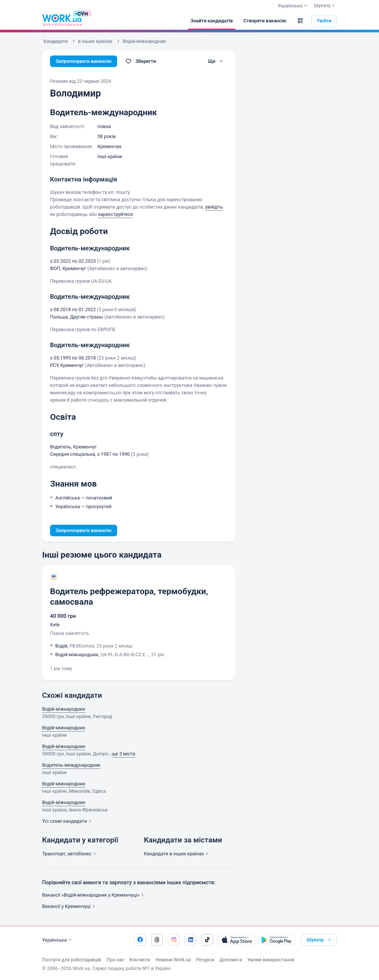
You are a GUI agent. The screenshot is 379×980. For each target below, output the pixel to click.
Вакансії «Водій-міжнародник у (94, 895)
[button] (300, 21)
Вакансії (69, 906)
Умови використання (271, 960)
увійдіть (214, 207)
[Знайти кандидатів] (212, 21)
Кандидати (177, 854)
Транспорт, (70, 854)
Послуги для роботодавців (72, 960)
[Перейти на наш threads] (157, 940)
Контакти (140, 960)
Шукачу (325, 6)
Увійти (324, 21)
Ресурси (205, 960)
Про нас (115, 960)
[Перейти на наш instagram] (174, 940)
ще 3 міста (123, 754)
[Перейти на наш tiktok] (207, 940)
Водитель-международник (71, 765)
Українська (58, 940)
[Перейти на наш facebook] (140, 940)
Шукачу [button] (320, 940)
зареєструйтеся (115, 214)
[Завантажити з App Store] (237, 940)
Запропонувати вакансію (84, 61)
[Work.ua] (62, 21)
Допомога (231, 960)
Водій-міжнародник (64, 709)
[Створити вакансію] (265, 21)
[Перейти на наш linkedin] (191, 940)
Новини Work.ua (173, 960)
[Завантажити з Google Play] (277, 940)
